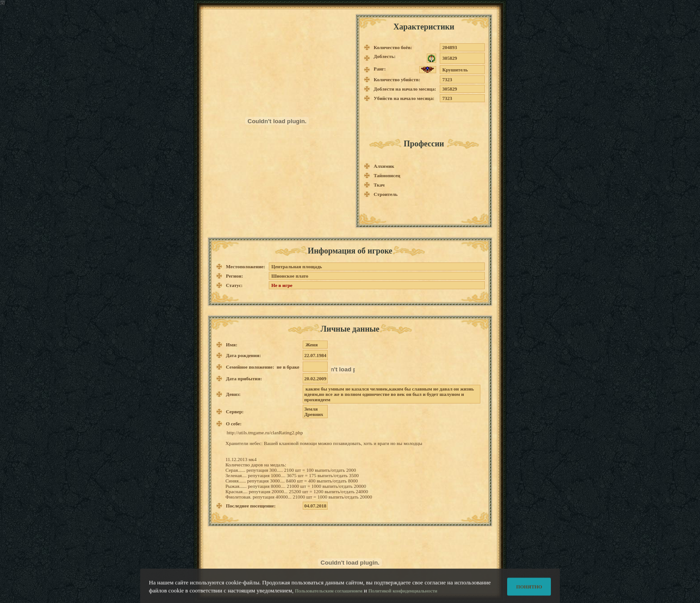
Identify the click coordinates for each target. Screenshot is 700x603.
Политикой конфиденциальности (403, 594)
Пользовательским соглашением (329, 594)
